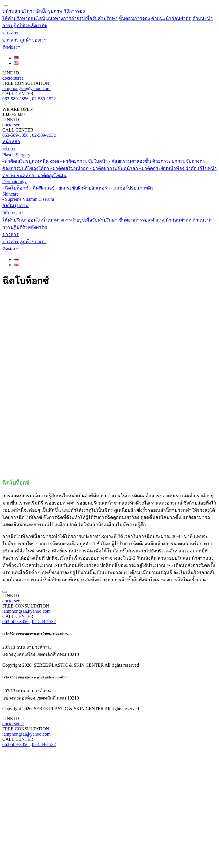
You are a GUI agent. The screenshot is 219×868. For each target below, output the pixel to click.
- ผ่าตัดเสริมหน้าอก (70, 168)
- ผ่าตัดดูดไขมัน (51, 176)
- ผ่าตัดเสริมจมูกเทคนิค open (31, 161)
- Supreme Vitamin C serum (28, 199)
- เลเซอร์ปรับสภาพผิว (132, 188)
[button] (74, 11)
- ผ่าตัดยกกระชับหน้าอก (114, 168)
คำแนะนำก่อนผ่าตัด (171, 18)
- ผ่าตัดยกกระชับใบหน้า (84, 161)
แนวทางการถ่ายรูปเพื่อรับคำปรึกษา (82, 18)
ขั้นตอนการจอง (134, 18)
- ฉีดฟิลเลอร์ (43, 188)
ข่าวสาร (11, 40)
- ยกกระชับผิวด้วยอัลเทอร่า (83, 188)
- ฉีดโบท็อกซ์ (16, 188)
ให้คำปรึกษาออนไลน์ (24, 18)
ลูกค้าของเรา (33, 40)
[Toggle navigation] (6, 6)
